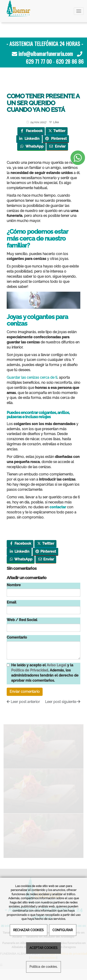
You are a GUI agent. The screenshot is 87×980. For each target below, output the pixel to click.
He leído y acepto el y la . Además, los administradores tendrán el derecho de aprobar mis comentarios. (45, 673)
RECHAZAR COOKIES (28, 930)
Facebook (31, 131)
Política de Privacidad (30, 670)
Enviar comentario (25, 692)
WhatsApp (32, 146)
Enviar (57, 146)
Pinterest (56, 139)
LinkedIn (29, 139)
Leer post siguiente (63, 702)
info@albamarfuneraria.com (46, 53)
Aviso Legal (56, 665)
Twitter (57, 131)
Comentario (17, 637)
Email (11, 602)
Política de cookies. (43, 967)
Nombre (14, 585)
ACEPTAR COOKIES (43, 948)
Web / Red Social (22, 620)
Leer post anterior (23, 702)
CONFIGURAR (63, 930)
